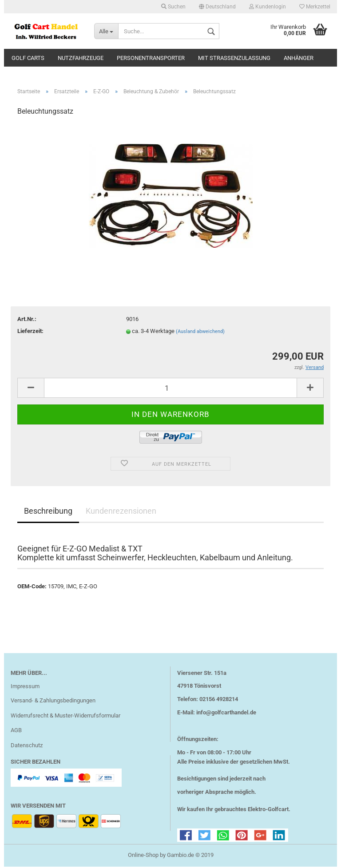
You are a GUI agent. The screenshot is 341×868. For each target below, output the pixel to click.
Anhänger (299, 58)
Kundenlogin (268, 7)
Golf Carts (28, 58)
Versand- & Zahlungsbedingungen (53, 702)
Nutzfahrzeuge (81, 58)
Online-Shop (143, 856)
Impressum (25, 688)
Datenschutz (27, 747)
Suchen (173, 7)
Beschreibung (48, 512)
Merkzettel (315, 7)
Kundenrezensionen (121, 512)
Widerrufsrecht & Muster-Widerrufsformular (65, 717)
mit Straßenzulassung (234, 58)
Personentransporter (151, 58)
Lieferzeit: (30, 332)
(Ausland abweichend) (200, 333)
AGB (16, 732)
